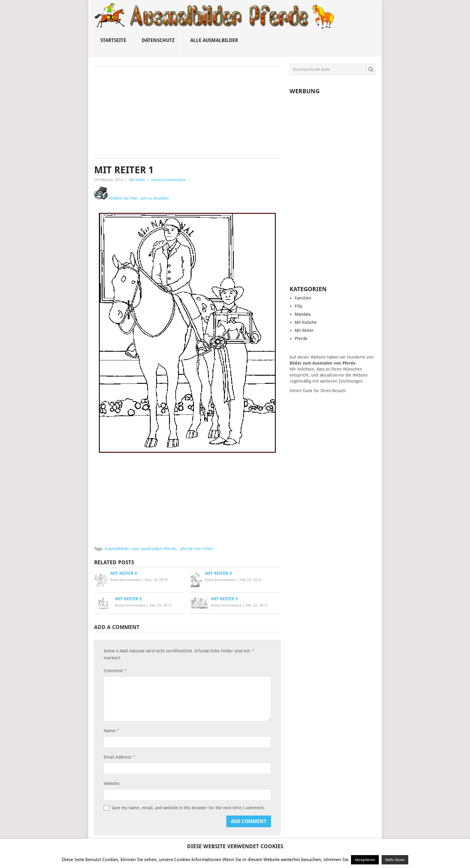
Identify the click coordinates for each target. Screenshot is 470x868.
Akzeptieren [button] (365, 860)
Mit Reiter (137, 180)
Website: (112, 783)
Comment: (115, 671)
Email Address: (119, 757)
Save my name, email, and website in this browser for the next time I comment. (188, 808)
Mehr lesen (395, 860)
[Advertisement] (187, 114)
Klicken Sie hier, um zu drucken (131, 198)
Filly (299, 306)
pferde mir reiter (197, 549)
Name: (111, 731)
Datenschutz (158, 40)
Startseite (113, 40)
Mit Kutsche (306, 322)
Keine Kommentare (168, 180)
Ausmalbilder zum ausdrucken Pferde (140, 549)
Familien (303, 298)
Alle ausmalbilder (214, 40)
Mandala (303, 314)
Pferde (301, 339)
